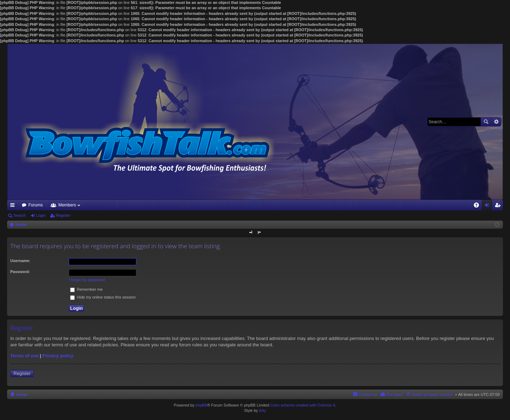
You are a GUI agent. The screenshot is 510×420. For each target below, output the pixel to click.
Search (486, 122)
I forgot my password (87, 280)
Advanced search (496, 122)
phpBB (201, 405)
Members (67, 205)
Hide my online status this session (103, 297)
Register (63, 215)
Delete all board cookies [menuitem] (432, 395)
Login (41, 215)
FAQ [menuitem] (479, 206)
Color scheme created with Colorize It (303, 405)
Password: (20, 272)
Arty (262, 410)
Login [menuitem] (489, 206)
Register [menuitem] (499, 206)
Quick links (14, 206)
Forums (36, 205)
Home (22, 395)
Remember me (86, 289)
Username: (20, 261)
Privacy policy (58, 356)
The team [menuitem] (394, 395)
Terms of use (24, 356)
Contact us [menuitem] (368, 395)
